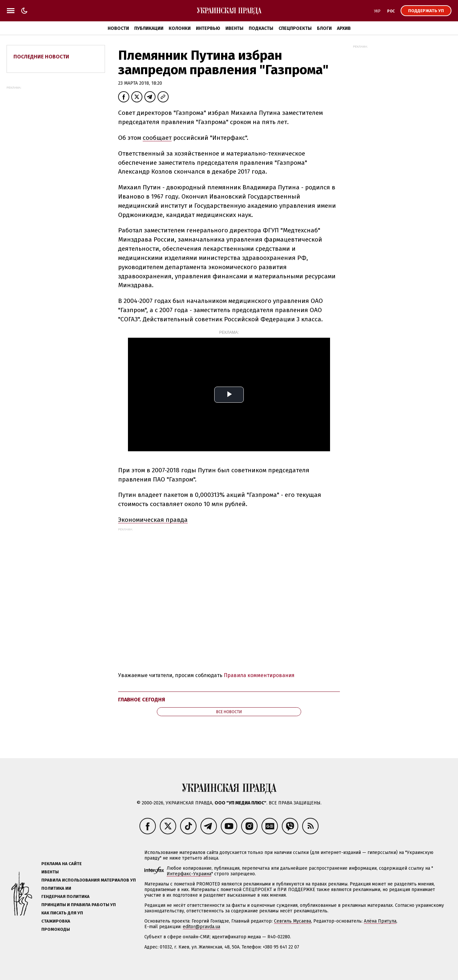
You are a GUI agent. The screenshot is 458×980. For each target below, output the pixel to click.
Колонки (180, 28)
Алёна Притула (380, 921)
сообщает (157, 138)
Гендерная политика (65, 896)
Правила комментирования (259, 675)
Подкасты (261, 28)
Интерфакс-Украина (189, 874)
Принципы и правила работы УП (79, 905)
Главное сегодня (142, 700)
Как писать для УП (62, 913)
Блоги (324, 28)
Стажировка (56, 921)
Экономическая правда (153, 520)
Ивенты (234, 28)
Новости (118, 28)
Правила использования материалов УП (89, 880)
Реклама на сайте (62, 864)
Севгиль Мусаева (292, 921)
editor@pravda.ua (201, 927)
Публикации (149, 28)
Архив (344, 28)
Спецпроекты (295, 28)
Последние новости (41, 57)
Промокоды (56, 929)
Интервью (208, 28)
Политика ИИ (56, 888)
